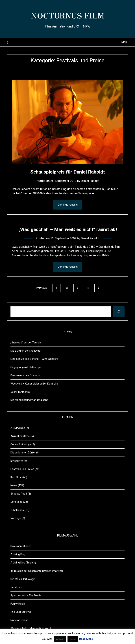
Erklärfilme (17, 469)
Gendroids (17, 596)
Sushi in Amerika (20, 400)
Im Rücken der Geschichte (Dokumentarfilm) (37, 579)
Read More (86, 639)
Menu (125, 42)
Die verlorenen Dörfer (23, 461)
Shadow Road (19, 502)
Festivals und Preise (22, 478)
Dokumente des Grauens (25, 384)
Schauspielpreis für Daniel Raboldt (67, 172)
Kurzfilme (16, 486)
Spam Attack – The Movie (26, 604)
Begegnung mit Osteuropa (26, 376)
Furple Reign (18, 612)
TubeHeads (17, 519)
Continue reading (68, 205)
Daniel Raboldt (91, 181)
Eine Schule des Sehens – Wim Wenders (34, 367)
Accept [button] (60, 639)
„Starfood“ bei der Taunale (26, 351)
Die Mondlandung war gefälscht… (30, 408)
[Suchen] (119, 320)
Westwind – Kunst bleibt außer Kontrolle (34, 392)
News (14, 494)
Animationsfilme (20, 445)
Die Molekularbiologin (23, 588)
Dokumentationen (21, 555)
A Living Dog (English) (23, 571)
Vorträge (16, 527)
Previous (41, 296)
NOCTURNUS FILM (68, 15)
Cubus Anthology (21, 453)
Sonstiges (16, 510)
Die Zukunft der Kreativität (26, 359)
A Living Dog (18, 436)
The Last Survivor (21, 620)
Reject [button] (73, 639)
